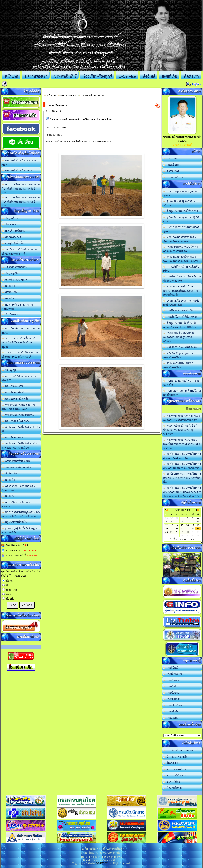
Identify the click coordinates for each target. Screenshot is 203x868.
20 (172, 528)
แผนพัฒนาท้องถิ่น (14, 392)
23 (187, 528)
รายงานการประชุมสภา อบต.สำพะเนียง (178, 365)
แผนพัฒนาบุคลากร (15, 437)
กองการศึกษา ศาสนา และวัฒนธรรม (18, 488)
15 (182, 525)
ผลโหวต (27, 605)
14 (177, 525)
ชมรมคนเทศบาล (175, 769)
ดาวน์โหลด (172, 171)
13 (172, 525)
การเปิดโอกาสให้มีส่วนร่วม (181, 317)
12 (166, 525)
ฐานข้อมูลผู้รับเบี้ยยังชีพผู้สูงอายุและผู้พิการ (20, 530)
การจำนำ (170, 686)
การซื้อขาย (171, 693)
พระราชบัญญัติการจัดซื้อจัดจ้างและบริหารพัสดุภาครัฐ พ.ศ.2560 (181, 430)
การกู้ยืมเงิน (172, 668)
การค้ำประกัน (173, 674)
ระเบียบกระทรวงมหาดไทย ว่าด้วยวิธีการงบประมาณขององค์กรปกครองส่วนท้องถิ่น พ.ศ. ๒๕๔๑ (182, 492)
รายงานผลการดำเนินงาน (18, 415)
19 (166, 528)
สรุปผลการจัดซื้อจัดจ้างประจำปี (21, 429)
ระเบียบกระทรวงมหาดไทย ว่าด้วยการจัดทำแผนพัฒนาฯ (182, 456)
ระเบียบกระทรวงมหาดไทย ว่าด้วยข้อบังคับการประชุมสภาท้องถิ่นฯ (182, 478)
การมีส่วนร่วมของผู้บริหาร (180, 310)
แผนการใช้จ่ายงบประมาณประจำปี (19, 378)
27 (172, 532)
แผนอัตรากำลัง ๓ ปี (15, 399)
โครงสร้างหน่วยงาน (15, 267)
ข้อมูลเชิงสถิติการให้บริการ (181, 211)
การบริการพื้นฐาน (14, 231)
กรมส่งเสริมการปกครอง (179, 750)
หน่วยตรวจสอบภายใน (17, 467)
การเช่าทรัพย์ (173, 705)
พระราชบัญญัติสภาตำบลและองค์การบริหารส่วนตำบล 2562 (182, 418)
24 (193, 528)
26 (166, 532)
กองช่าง (8, 298)
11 (198, 522)
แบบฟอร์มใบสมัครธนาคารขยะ (19, 163)
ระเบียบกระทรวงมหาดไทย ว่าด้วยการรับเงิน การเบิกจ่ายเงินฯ (182, 466)
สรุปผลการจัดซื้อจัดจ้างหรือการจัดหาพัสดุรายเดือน (20, 446)
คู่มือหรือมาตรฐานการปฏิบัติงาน (181, 219)
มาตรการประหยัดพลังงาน (180, 347)
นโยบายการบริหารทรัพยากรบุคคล (181, 229)
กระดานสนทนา (174, 177)
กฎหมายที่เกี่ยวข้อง (15, 522)
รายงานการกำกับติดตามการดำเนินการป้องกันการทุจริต (20, 355)
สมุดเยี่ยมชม (172, 165)
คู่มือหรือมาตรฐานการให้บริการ (179, 203)
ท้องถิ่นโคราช (173, 788)
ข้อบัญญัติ (9, 370)
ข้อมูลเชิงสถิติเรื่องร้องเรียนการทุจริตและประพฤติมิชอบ (181, 325)
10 (193, 522)
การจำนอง (171, 680)
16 (187, 525)
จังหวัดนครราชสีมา (176, 757)
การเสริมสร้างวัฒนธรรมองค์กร (18, 504)
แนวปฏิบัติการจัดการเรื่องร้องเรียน (182, 269)
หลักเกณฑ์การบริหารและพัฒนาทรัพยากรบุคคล (180, 239)
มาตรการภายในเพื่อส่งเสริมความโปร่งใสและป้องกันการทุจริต (20, 343)
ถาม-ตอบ (170, 159)
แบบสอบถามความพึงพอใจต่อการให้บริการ (182, 393)
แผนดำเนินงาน (13, 386)
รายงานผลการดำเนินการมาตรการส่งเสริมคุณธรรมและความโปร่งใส (181, 291)
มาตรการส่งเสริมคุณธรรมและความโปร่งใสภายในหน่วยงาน (21, 514)
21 (177, 528)
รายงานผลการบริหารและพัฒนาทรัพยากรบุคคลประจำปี (181, 259)
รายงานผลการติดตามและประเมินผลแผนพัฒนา (19, 407)
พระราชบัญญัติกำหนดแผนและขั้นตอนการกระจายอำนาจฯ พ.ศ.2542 (182, 444)
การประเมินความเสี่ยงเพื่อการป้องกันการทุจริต (182, 279)
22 (182, 528)
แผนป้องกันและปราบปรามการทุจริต (21, 331)
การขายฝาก (172, 699)
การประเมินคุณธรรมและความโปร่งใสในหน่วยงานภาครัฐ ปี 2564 (21, 201)
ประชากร (9, 225)
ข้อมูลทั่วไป (10, 218)
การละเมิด (171, 718)
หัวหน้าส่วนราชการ (15, 280)
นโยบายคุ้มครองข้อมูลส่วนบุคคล (181, 193)
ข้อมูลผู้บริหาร (12, 273)
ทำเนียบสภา (11, 315)
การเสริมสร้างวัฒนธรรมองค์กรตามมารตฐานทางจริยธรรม (179, 337)
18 (198, 525)
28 (177, 532)
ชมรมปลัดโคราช (175, 775)
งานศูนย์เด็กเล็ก (13, 243)
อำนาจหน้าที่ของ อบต (16, 461)
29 (182, 532)
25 (198, 528)
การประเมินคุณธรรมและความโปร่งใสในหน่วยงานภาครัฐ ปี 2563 (21, 188)
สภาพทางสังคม (13, 237)
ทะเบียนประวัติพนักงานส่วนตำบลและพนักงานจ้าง (20, 252)
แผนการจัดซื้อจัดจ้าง (16, 421)
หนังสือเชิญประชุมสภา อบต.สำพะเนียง (178, 355)
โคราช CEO (172, 763)
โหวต (12, 605)
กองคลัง (8, 286)
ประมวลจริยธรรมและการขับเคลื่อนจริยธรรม (181, 303)
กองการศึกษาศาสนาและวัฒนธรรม (18, 307)
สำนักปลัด (9, 292)
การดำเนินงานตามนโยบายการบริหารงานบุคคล (181, 249)
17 (193, 525)
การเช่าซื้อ (171, 711)
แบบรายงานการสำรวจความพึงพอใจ (181, 383)
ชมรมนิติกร (172, 782)
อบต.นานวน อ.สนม (182, 736)
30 (187, 532)
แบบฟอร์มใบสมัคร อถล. (17, 170)
